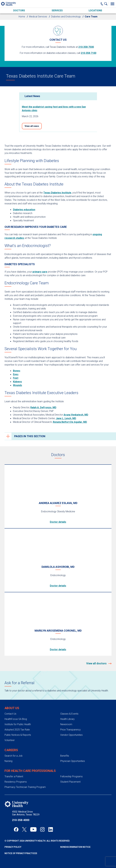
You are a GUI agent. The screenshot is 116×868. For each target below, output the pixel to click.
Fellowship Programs (71, 776)
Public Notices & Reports (18, 735)
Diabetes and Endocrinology (66, 17)
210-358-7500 (86, 47)
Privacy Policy (13, 847)
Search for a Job (14, 756)
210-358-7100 (89, 53)
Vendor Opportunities (71, 735)
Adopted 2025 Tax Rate (17, 730)
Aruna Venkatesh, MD (76, 415)
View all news (32, 126)
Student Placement (70, 782)
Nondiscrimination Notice (75, 847)
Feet (16, 378)
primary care (40, 272)
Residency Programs (16, 782)
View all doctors (97, 663)
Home (22, 17)
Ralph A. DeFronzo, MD (43, 407)
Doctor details (58, 522)
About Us (12, 708)
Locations (95, 11)
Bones (17, 371)
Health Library (67, 719)
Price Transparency (70, 730)
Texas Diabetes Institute (57, 193)
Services (57, 11)
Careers (11, 750)
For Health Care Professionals (30, 771)
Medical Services (38, 17)
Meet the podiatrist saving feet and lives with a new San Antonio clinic (54, 109)
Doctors (19, 11)
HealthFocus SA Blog (16, 719)
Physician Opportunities (73, 761)
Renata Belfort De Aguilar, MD (70, 422)
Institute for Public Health (18, 724)
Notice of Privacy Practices (21, 853)
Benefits (65, 756)
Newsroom (66, 724)
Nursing (8, 761)
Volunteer (10, 740)
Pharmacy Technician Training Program (25, 787)
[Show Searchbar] (106, 4)
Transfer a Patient (14, 776)
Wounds (18, 385)
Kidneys (17, 382)
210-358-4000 (21, 820)
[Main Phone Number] (102, 4)
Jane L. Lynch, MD (66, 418)
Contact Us (10, 714)
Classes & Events (69, 714)
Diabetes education (24, 210)
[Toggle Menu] (112, 4)
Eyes (16, 374)
